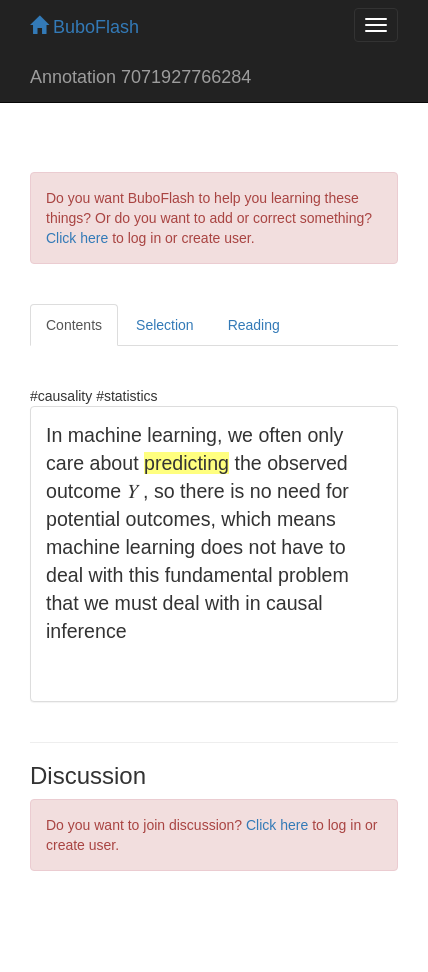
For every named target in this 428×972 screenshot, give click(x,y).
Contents (74, 325)
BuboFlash (84, 27)
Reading (254, 325)
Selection (165, 325)
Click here (77, 238)
